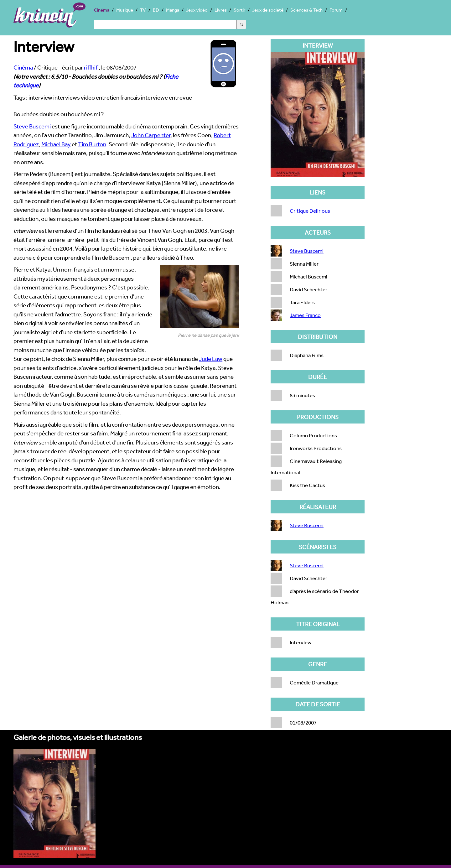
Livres (221, 10)
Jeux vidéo (197, 10)
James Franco (305, 315)
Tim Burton (92, 144)
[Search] (165, 24)
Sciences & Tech (306, 10)
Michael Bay (56, 144)
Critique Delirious (310, 211)
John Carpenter (151, 135)
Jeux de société (268, 10)
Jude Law (211, 359)
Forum (336, 10)
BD (156, 10)
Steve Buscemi (32, 126)
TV (143, 10)
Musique (125, 10)
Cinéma (102, 10)
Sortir (239, 10)
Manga (173, 10)
